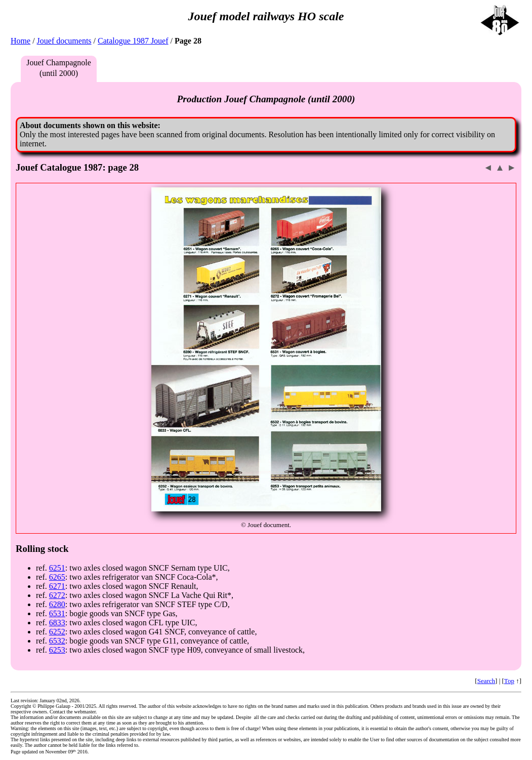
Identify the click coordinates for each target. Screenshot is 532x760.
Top (509, 681)
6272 (57, 595)
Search (486, 681)
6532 (57, 641)
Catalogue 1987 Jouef (133, 41)
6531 (57, 613)
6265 (57, 577)
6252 (57, 632)
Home (21, 41)
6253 (57, 650)
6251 (57, 568)
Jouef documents (64, 41)
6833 (57, 623)
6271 (57, 586)
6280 (57, 604)
